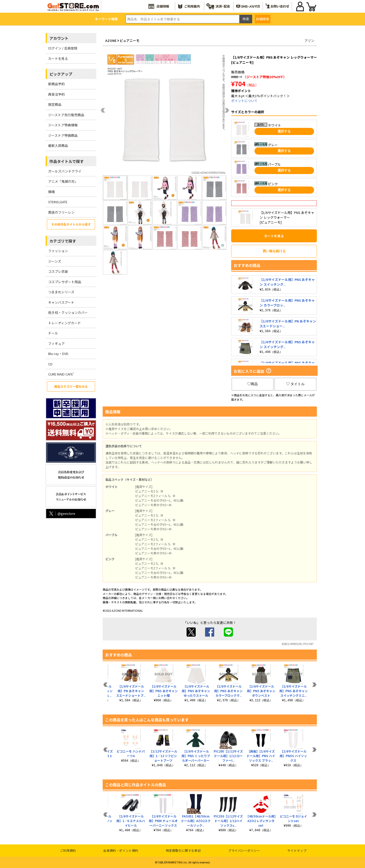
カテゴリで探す (63, 241)
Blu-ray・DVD (58, 354)
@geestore (62, 513)
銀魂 (51, 192)
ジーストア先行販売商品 (66, 115)
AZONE (111, 40)
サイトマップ (297, 850)
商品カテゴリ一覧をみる (71, 386)
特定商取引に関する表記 (183, 850)
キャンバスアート (61, 302)
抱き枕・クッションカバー (68, 312)
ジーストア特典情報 (63, 125)
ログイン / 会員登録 (63, 48)
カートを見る (58, 58)
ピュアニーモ (130, 40)
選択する (284, 131)
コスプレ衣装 (58, 271)
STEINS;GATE (58, 202)
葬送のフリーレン (61, 212)
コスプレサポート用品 (65, 282)
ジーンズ (55, 261)
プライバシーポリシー (244, 850)
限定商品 (55, 104)
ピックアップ (61, 74)
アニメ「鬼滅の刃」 (63, 181)
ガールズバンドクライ (65, 171)
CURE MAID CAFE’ (61, 374)
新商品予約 (56, 84)
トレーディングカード (65, 323)
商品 (252, 384)
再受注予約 (56, 94)
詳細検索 (263, 19)
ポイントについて (244, 101)
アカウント (59, 38)
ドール (53, 333)
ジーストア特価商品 (63, 135)
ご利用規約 (68, 850)
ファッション (58, 251)
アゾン (309, 40)
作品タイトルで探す (67, 161)
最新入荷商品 (58, 146)
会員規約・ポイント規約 (121, 850)
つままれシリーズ (61, 292)
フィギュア (56, 343)
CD (50, 364)
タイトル (296, 384)
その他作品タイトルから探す (71, 224)
